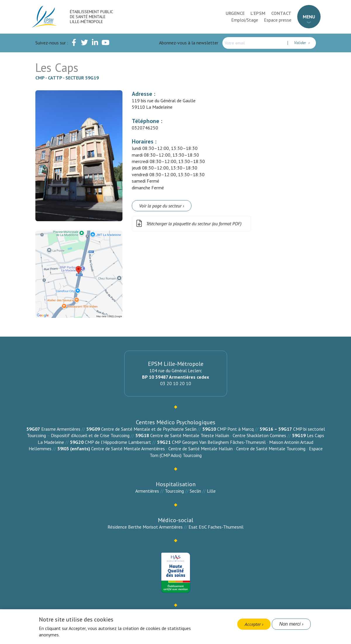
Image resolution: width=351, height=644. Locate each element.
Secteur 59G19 (82, 78)
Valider (301, 43)
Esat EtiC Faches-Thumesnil (216, 527)
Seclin (195, 491)
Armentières (147, 491)
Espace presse (278, 20)
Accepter (253, 624)
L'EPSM (258, 13)
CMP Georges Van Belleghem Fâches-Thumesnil (219, 442)
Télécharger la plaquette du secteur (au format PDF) (188, 224)
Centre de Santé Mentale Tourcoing (271, 449)
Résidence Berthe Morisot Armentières (145, 527)
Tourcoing (174, 491)
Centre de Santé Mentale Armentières (128, 449)
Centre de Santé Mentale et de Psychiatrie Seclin (149, 429)
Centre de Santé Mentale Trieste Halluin (190, 435)
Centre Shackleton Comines (259, 435)
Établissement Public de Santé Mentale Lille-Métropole (91, 17)
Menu (309, 17)
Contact (281, 13)
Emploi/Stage (245, 20)
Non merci (290, 624)
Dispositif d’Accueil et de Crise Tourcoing (90, 435)
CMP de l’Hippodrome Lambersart (118, 442)
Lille (211, 491)
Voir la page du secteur (160, 206)
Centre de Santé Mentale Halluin (200, 449)
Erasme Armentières (61, 429)
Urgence (235, 13)
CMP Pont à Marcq (235, 429)
